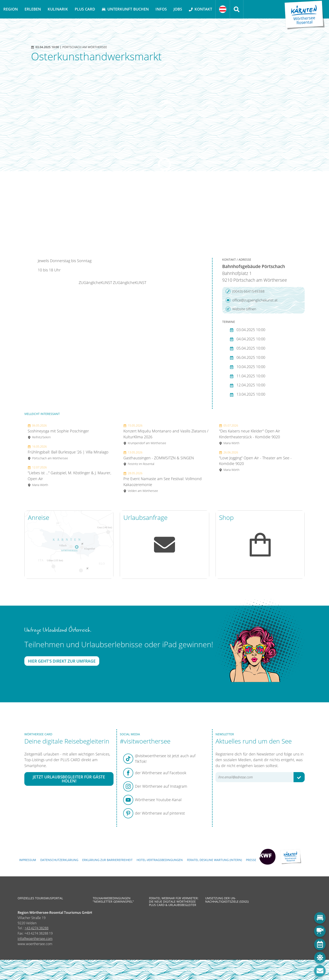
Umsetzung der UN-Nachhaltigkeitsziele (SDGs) (227, 900)
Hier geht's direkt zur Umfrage (62, 661)
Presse (251, 860)
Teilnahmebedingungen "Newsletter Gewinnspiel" (113, 900)
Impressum (28, 860)
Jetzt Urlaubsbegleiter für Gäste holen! (69, 779)
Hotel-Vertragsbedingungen (160, 860)
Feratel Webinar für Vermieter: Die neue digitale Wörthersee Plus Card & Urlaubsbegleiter (174, 902)
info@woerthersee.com (35, 939)
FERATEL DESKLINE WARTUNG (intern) (214, 860)
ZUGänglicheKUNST (95, 283)
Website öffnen (241, 309)
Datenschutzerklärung (59, 860)
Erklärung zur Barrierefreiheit (107, 860)
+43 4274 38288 (37, 928)
